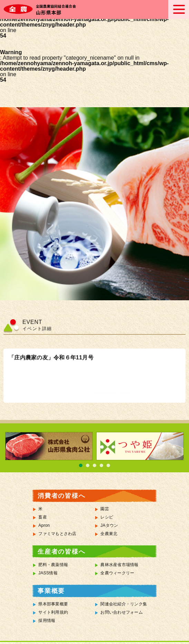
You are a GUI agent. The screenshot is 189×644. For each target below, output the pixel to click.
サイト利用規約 (53, 612)
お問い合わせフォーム (122, 612)
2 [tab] (88, 465)
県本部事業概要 (53, 604)
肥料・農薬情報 (53, 565)
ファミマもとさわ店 (57, 534)
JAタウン (109, 525)
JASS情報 (48, 573)
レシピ (107, 517)
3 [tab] (94, 465)
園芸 (105, 509)
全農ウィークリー (117, 573)
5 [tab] (108, 465)
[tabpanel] (49, 446)
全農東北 (109, 534)
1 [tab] (81, 465)
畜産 (43, 517)
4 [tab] (101, 465)
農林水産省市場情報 (119, 565)
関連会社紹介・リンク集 (124, 604)
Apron (44, 525)
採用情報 (47, 621)
